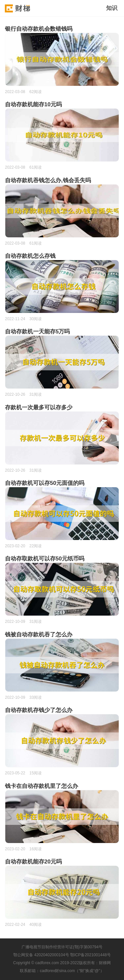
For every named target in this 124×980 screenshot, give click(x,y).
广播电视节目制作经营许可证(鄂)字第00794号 (62, 947)
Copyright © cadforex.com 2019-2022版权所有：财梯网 (62, 963)
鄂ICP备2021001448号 (90, 955)
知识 (112, 8)
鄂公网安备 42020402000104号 (41, 955)
